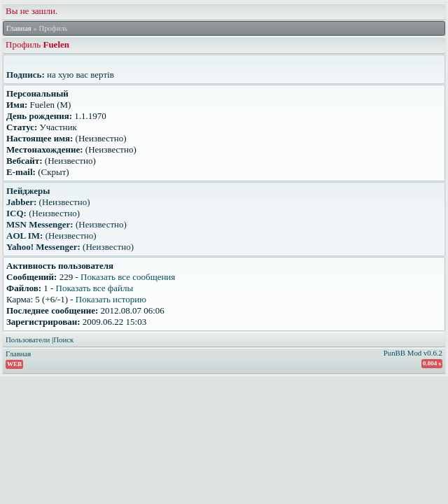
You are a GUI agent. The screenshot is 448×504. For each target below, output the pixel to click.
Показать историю (111, 299)
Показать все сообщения (128, 277)
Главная (19, 28)
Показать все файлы (95, 288)
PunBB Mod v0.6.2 (413, 353)
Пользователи (28, 339)
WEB (14, 364)
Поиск (63, 339)
